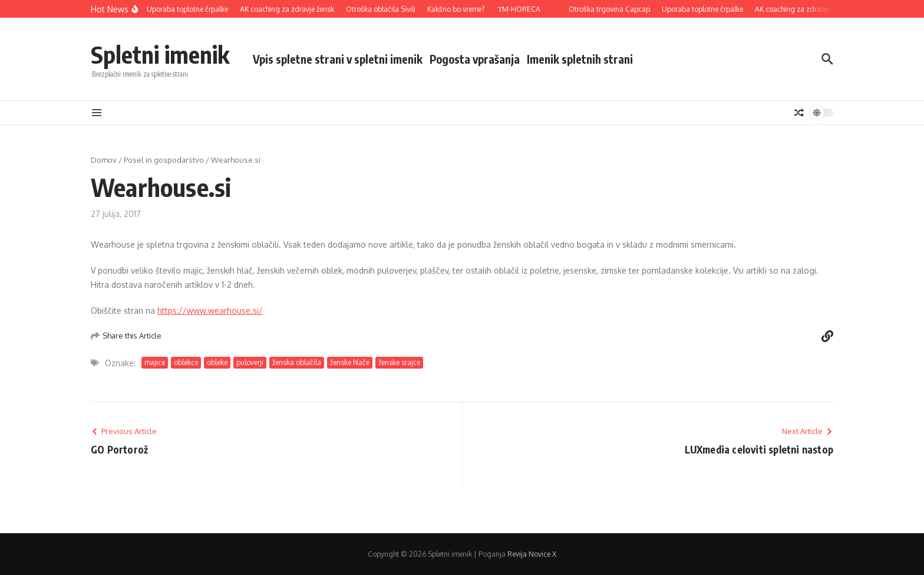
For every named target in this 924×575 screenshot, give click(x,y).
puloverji (250, 362)
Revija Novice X (532, 554)
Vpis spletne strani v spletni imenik (338, 59)
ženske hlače (350, 362)
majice (155, 362)
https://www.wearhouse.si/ (210, 310)
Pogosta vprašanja (475, 59)
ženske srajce (399, 362)
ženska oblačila (297, 362)
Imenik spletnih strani (580, 59)
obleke (217, 362)
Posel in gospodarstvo (164, 160)
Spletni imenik (160, 54)
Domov (104, 160)
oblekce (186, 362)
